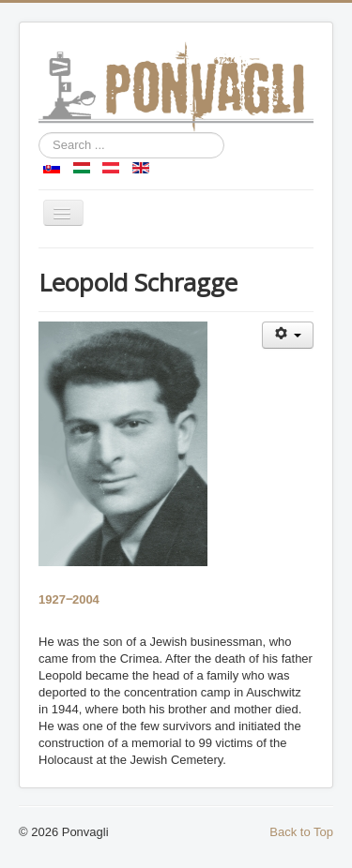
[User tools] (288, 335)
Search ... (39, 133)
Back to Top (301, 832)
